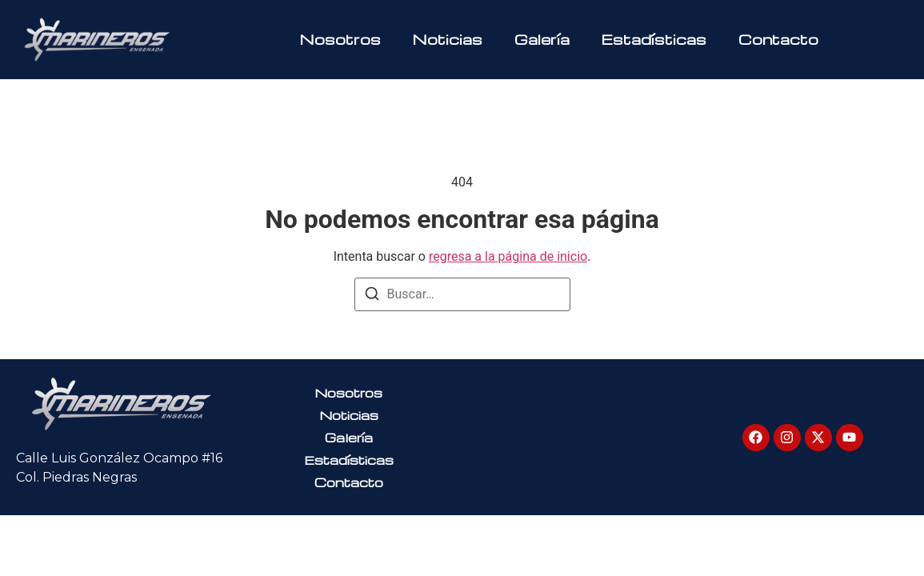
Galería (542, 39)
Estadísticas (654, 39)
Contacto (778, 39)
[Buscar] (372, 296)
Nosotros (340, 39)
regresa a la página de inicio (508, 256)
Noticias (448, 39)
